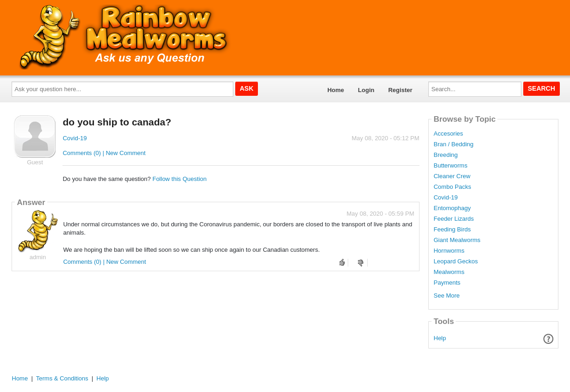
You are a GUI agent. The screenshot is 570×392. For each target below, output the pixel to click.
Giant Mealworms (457, 240)
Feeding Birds (452, 230)
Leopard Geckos (455, 261)
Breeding (445, 155)
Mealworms (449, 272)
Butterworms (450, 166)
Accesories (448, 134)
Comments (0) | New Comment (104, 153)
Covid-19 (75, 138)
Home (336, 90)
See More (446, 296)
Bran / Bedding (453, 144)
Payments (447, 283)
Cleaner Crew (452, 176)
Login (366, 90)
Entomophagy (452, 208)
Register (400, 90)
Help (440, 338)
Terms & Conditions (62, 378)
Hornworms (449, 251)
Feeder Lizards (454, 219)
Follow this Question (179, 179)
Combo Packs (452, 187)
